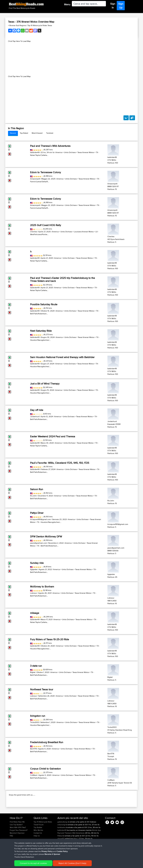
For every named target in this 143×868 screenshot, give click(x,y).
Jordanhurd (35, 417)
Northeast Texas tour (42, 689)
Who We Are (38, 845)
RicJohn (33, 496)
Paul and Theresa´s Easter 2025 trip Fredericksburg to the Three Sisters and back (62, 279)
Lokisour (34, 593)
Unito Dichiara (70, 152)
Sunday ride (37, 563)
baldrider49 (35, 152)
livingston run (38, 716)
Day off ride (37, 410)
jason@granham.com (39, 543)
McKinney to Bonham (42, 587)
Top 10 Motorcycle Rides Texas (40, 25)
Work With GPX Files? (18, 842)
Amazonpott (35, 179)
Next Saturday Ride (41, 331)
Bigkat (33, 672)
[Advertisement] (71, 59)
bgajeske (34, 569)
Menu (67, 4)
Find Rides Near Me (17, 837)
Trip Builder (38, 842)
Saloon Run (37, 489)
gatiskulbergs (63, 837)
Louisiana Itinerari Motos (84, 232)
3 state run (36, 666)
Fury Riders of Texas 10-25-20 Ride (50, 639)
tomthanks (62, 842)
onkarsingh (62, 840)
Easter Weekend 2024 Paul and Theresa (53, 436)
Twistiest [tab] (50, 133)
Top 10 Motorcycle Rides (43, 837)
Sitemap (31, 865)
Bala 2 (76, 853)
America (59, 152)
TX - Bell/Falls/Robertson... (48, 546)
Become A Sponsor (17, 848)
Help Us (37, 851)
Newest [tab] (13, 133)
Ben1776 (33, 749)
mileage (35, 613)
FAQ (11, 851)
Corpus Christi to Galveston (45, 769)
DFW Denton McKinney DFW (46, 536)
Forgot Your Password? (19, 845)
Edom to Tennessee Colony (46, 172)
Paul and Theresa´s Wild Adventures (50, 146)
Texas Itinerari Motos (86, 152)
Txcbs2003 (35, 722)
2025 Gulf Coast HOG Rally (46, 225)
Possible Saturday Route (44, 304)
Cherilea (34, 232)
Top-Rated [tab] (24, 133)
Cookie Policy (52, 865)
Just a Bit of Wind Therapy (45, 384)
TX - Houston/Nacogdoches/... (49, 522)
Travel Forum (39, 840)
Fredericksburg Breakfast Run (47, 742)
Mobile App (96, 845)
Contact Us (38, 848)
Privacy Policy (41, 865)
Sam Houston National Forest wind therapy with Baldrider (62, 357)
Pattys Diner (37, 513)
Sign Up (121, 6)
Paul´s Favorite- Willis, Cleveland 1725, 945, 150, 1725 (60, 463)
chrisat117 (61, 853)
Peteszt (60, 851)
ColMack (34, 775)
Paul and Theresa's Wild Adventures (71, 848)
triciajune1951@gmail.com (40, 519)
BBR (88, 837)
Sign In (113, 6)
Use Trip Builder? (16, 840)
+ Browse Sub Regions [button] (17, 25)
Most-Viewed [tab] (37, 133)
